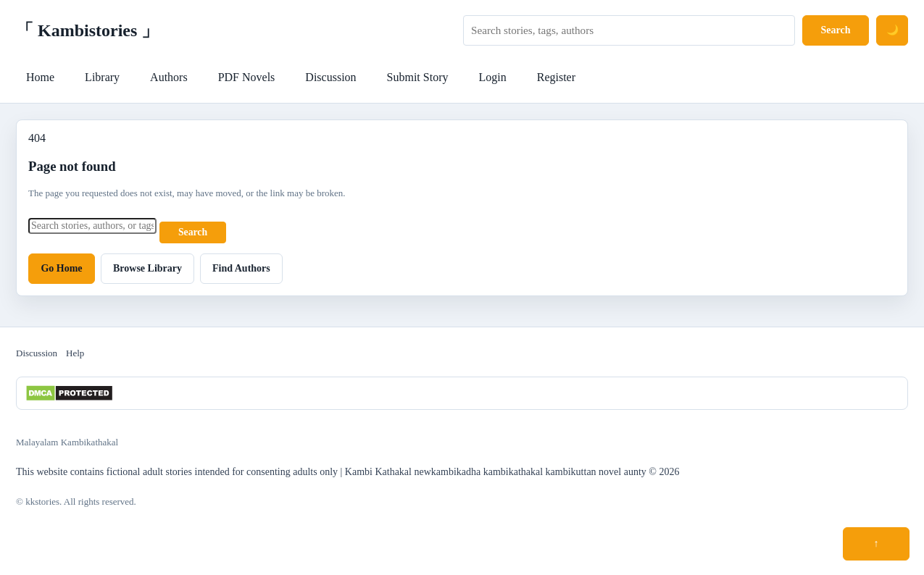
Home (40, 77)
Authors (169, 77)
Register (556, 77)
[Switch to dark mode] (892, 30)
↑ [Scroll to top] (877, 543)
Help (75, 353)
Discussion (330, 77)
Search (836, 30)
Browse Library (147, 268)
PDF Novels (247, 77)
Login (492, 77)
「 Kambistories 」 (87, 30)
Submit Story (418, 77)
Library (102, 77)
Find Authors (241, 268)
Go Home (61, 268)
